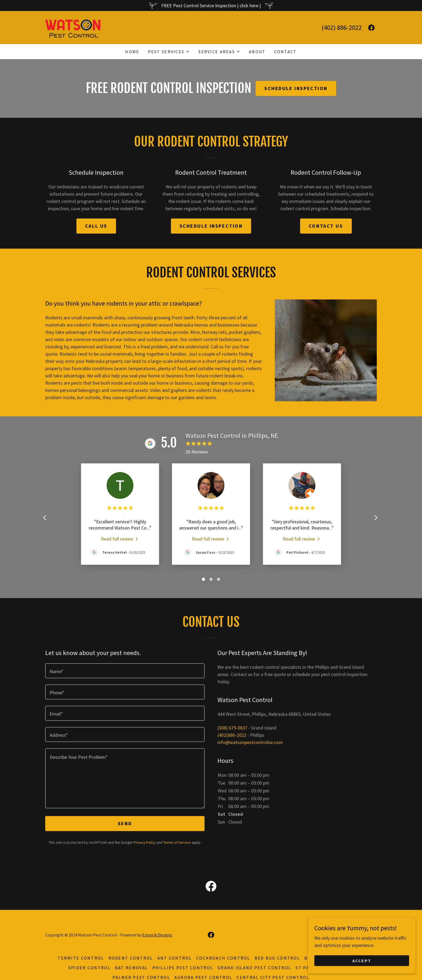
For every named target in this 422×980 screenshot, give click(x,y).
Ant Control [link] (175, 958)
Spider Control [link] (89, 968)
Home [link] (132, 52)
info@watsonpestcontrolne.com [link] (250, 742)
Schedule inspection (296, 88)
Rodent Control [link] (131, 958)
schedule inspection (211, 226)
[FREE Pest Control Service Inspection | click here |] (211, 6)
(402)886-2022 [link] (232, 735)
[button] (169, 52)
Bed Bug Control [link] (277, 958)
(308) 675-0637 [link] (232, 728)
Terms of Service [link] (177, 842)
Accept (362, 961)
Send (125, 823)
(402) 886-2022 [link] (342, 28)
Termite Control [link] (81, 958)
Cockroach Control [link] (223, 958)
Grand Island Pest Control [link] (254, 968)
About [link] (257, 52)
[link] (73, 27)
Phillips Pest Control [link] (183, 968)
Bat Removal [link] (131, 968)
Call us (96, 226)
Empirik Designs (157, 935)
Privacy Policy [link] (145, 842)
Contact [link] (286, 52)
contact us (326, 226)
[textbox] (125, 671)
